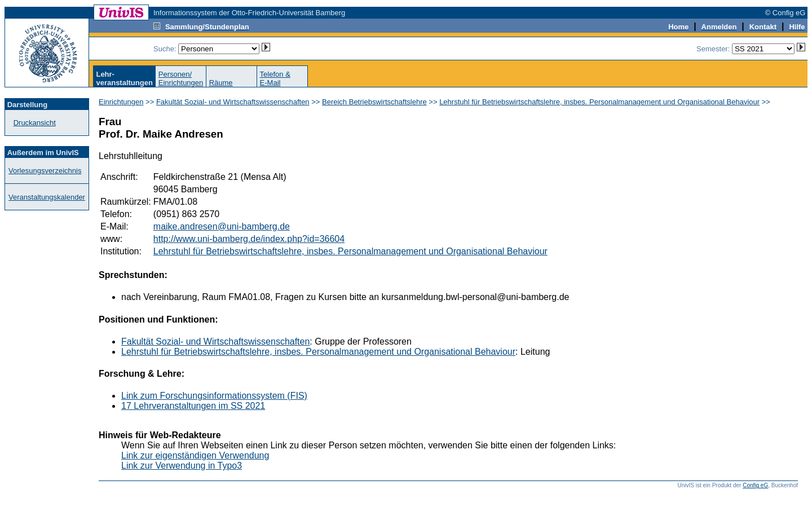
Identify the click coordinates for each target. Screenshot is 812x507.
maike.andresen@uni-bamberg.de (222, 226)
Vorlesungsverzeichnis (45, 171)
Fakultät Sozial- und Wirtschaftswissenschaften (233, 102)
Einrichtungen (121, 102)
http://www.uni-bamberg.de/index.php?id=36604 (249, 239)
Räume (221, 83)
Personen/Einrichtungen (181, 78)
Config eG (755, 485)
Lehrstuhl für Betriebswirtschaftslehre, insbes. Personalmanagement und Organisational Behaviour (599, 102)
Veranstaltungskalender (47, 197)
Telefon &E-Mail (275, 78)
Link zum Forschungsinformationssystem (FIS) (214, 396)
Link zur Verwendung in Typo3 (182, 466)
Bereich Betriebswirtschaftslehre (374, 102)
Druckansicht (35, 123)
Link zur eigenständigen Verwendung (195, 455)
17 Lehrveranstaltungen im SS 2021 (193, 406)
